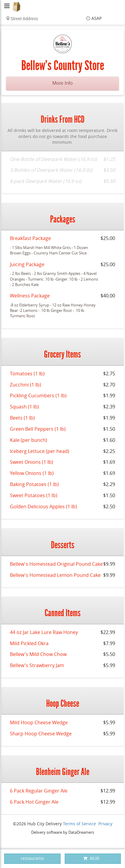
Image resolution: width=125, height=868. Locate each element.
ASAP (97, 18)
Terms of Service (79, 824)
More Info (63, 83)
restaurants (32, 859)
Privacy (105, 824)
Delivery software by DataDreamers (63, 832)
